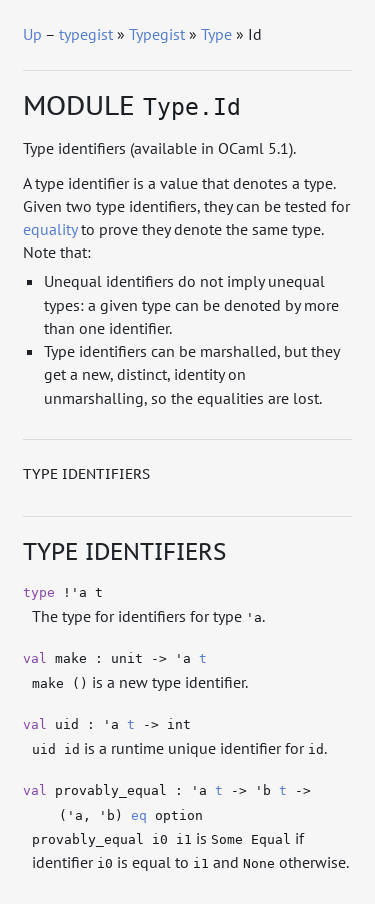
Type (216, 34)
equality (50, 229)
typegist (86, 34)
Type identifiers (86, 474)
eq (139, 815)
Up (32, 34)
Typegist (157, 34)
